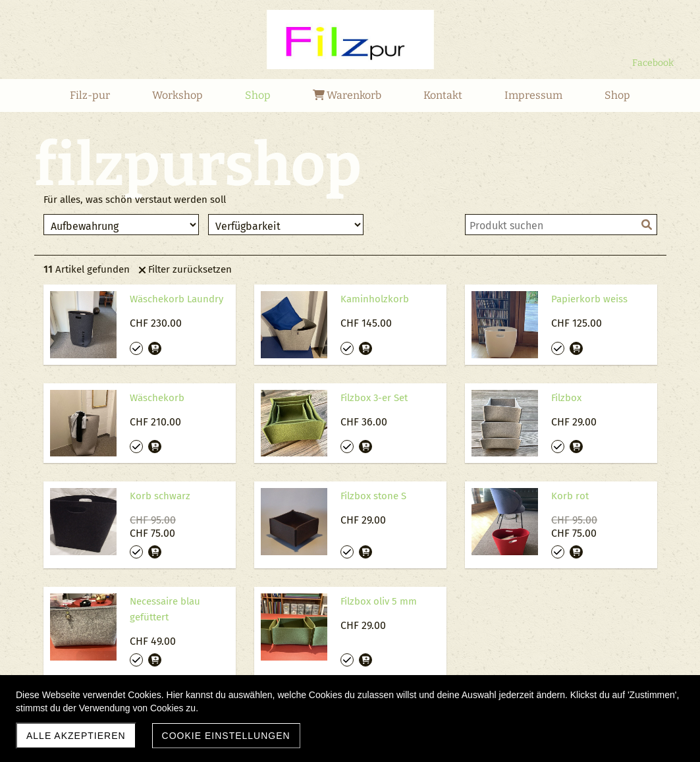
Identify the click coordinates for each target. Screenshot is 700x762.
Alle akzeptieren (76, 736)
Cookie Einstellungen (226, 736)
